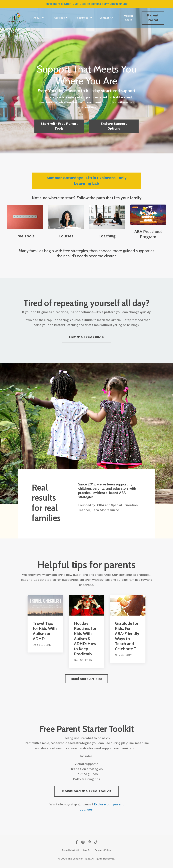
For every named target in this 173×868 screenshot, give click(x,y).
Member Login (129, 18)
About (39, 18)
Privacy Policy (103, 852)
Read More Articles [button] (86, 680)
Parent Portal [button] (153, 18)
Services (61, 18)
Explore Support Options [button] (114, 126)
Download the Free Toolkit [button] (86, 793)
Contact (106, 18)
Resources (84, 18)
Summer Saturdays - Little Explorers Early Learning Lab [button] (86, 181)
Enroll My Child (70, 852)
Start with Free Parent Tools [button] (59, 126)
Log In (87, 852)
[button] (86, 792)
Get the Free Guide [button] (86, 337)
